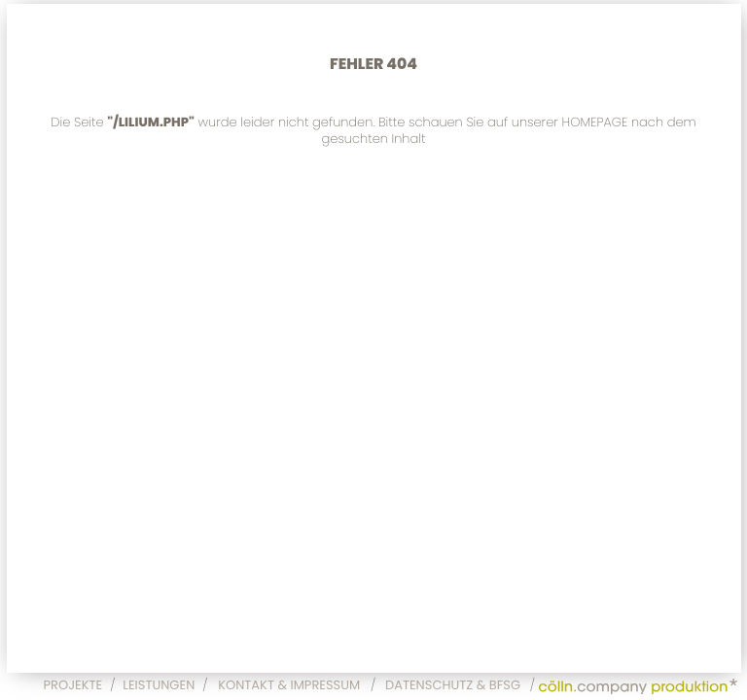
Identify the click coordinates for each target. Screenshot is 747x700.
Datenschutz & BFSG (453, 685)
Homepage (594, 122)
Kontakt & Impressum (289, 685)
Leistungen (159, 685)
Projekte (73, 685)
